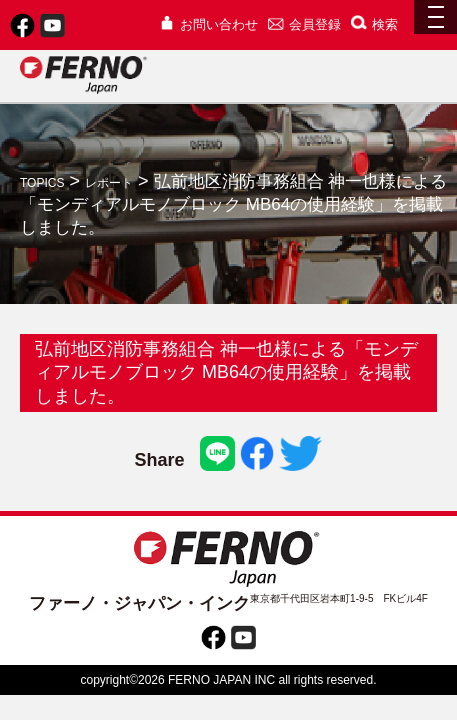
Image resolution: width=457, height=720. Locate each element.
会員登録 (304, 24)
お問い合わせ (208, 24)
